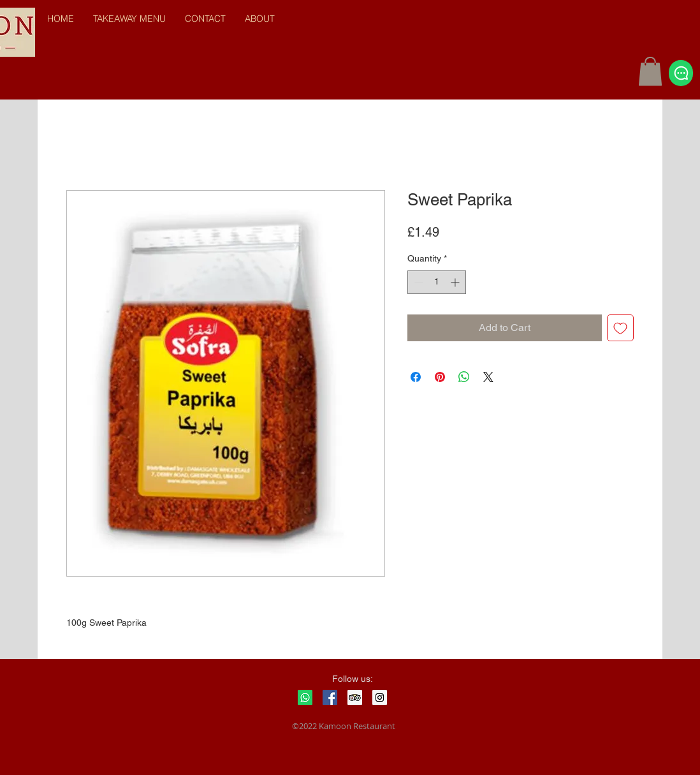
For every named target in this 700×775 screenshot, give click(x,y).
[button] (650, 71)
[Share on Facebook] (416, 377)
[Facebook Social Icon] (330, 697)
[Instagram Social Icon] (380, 697)
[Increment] (456, 282)
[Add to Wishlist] (620, 328)
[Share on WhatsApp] (464, 377)
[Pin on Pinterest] (440, 377)
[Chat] (681, 73)
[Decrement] (417, 282)
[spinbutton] (437, 282)
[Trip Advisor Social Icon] (355, 697)
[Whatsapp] (305, 697)
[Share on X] (488, 377)
